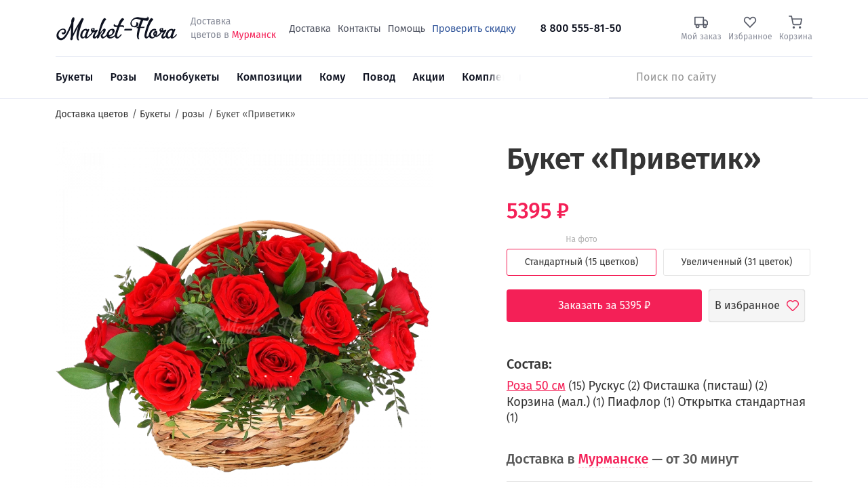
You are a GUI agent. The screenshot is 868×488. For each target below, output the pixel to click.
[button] (458, 166)
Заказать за (614, 306)
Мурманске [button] (614, 459)
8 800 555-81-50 (581, 28)
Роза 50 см (536, 386)
